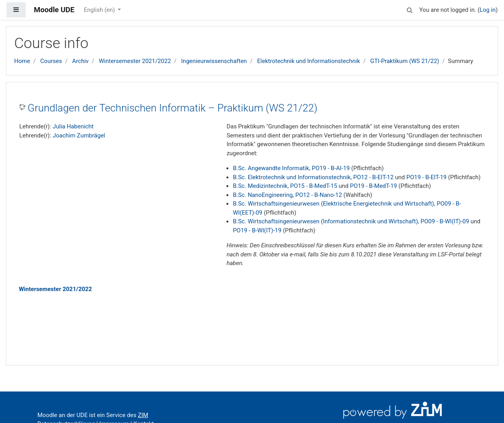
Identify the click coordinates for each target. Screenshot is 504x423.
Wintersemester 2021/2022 (135, 61)
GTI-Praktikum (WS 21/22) (405, 61)
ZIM (143, 415)
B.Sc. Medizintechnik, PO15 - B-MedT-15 (285, 186)
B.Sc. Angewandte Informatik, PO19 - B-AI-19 (291, 168)
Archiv (80, 61)
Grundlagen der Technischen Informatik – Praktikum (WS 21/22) (172, 108)
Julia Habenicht (73, 126)
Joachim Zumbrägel (79, 135)
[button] (410, 9)
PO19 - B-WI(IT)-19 (257, 230)
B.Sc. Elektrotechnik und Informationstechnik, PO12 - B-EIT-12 (313, 177)
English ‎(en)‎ (100, 10)
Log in (488, 10)
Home (22, 61)
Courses (51, 61)
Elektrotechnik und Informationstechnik (309, 61)
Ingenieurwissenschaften (214, 61)
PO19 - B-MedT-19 (374, 186)
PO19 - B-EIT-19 (426, 177)
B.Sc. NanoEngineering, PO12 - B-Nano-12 (287, 195)
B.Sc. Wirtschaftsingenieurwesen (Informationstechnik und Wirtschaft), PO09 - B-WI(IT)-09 (351, 221)
